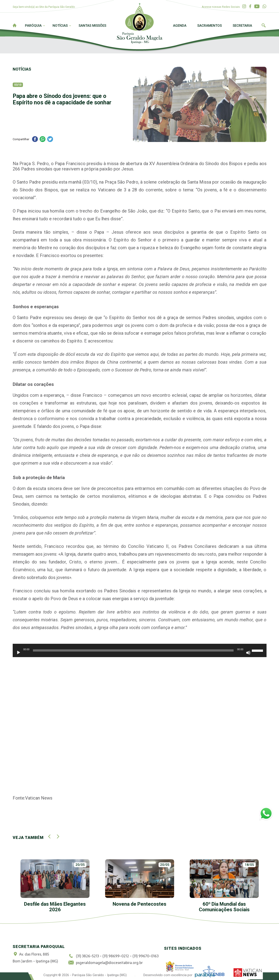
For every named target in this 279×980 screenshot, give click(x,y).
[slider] (133, 650)
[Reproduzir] (18, 653)
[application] (140, 653)
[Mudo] (248, 653)
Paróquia (33, 26)
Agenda (180, 26)
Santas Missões (92, 26)
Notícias (60, 26)
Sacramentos (210, 26)
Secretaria (242, 26)
